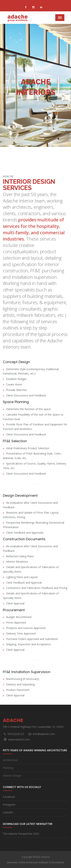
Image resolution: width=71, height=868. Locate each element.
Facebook (9, 797)
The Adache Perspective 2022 (21, 834)
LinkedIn (8, 812)
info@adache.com (44, 734)
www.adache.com (19, 739)
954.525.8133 (16, 734)
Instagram (9, 805)
